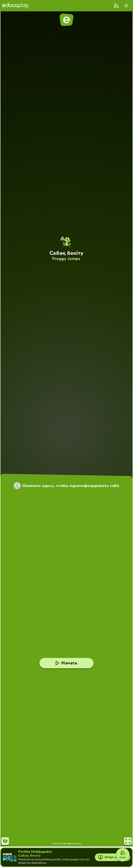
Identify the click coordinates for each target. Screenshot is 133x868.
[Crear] (123, 855)
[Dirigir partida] (113, 857)
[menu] (126, 6)
